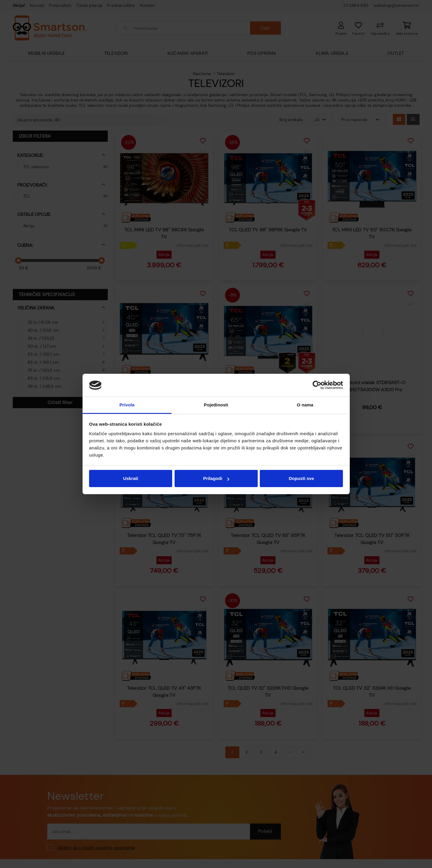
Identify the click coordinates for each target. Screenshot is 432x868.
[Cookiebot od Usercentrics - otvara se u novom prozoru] (317, 385)
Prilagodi (216, 478)
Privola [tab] (127, 405)
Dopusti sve (301, 478)
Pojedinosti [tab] (216, 405)
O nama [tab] (305, 405)
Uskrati (131, 478)
